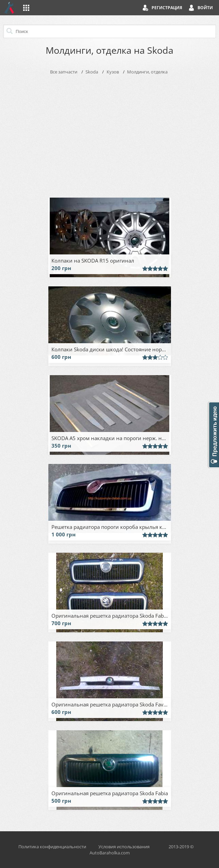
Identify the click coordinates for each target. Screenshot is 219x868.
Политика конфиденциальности (52, 847)
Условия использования (124, 847)
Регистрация (167, 8)
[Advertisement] (110, 135)
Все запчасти (64, 72)
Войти (205, 8)
